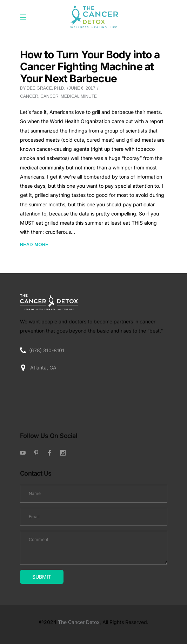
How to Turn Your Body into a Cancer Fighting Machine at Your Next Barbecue (90, 66)
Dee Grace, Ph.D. (46, 88)
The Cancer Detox (79, 622)
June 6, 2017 (82, 88)
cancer (49, 96)
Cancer (29, 96)
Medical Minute (79, 96)
